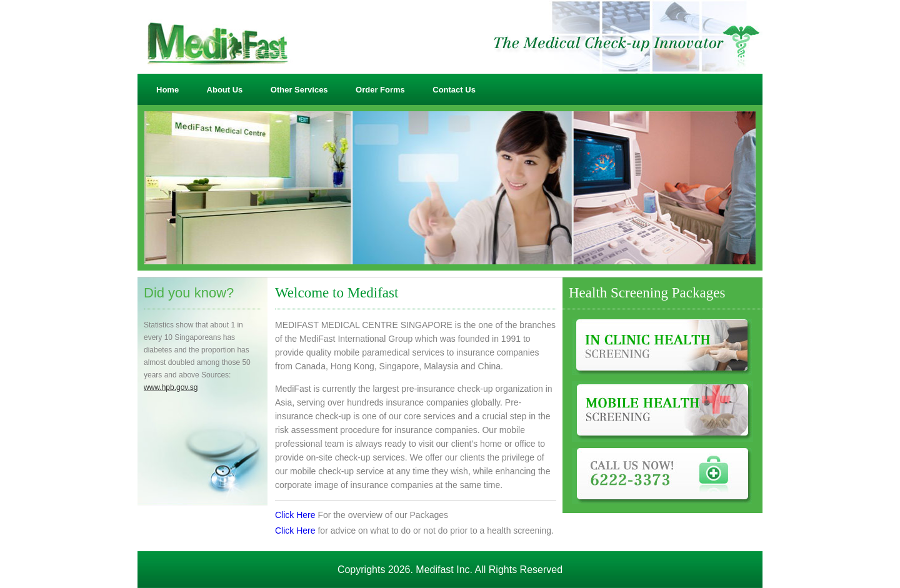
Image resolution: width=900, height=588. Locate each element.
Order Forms (380, 90)
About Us (225, 90)
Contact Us (454, 90)
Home (167, 90)
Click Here (295, 515)
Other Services (299, 90)
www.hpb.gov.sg (171, 387)
